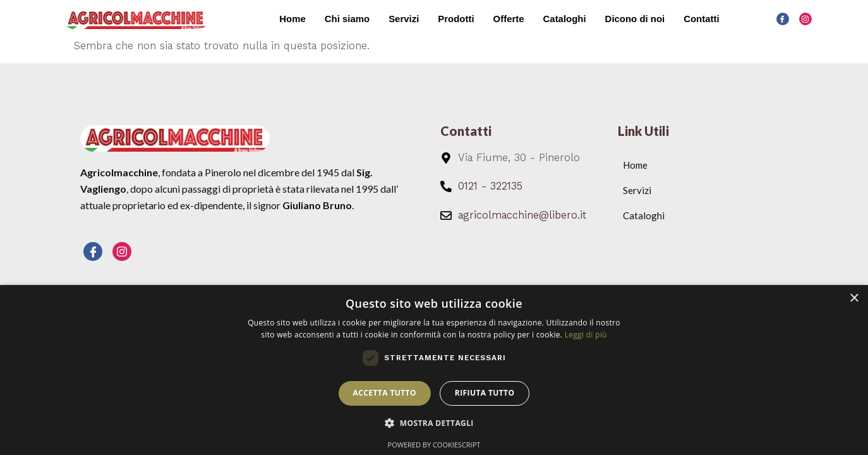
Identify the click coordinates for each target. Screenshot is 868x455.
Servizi (403, 19)
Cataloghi (564, 19)
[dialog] (434, 370)
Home (291, 19)
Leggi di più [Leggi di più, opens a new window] (586, 335)
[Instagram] (805, 19)
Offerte (508, 19)
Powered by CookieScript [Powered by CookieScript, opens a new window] (434, 445)
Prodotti (455, 19)
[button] (434, 423)
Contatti (702, 19)
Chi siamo (346, 19)
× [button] (854, 299)
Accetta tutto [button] (385, 393)
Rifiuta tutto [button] (485, 393)
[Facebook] (783, 19)
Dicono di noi (635, 19)
